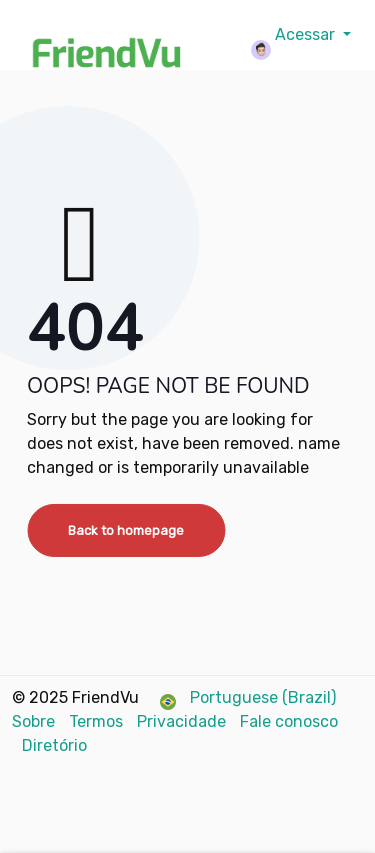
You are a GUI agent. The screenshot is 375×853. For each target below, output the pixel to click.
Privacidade (183, 721)
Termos (98, 721)
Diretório (54, 745)
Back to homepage (126, 530)
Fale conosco (289, 721)
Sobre (35, 721)
